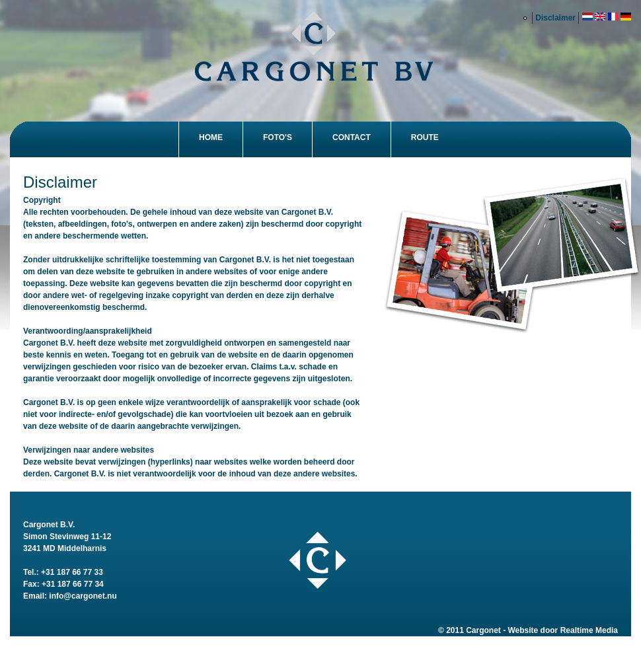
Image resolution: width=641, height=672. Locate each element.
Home (211, 137)
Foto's (278, 137)
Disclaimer (555, 18)
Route (425, 137)
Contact (352, 137)
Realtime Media (589, 630)
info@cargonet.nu (83, 596)
